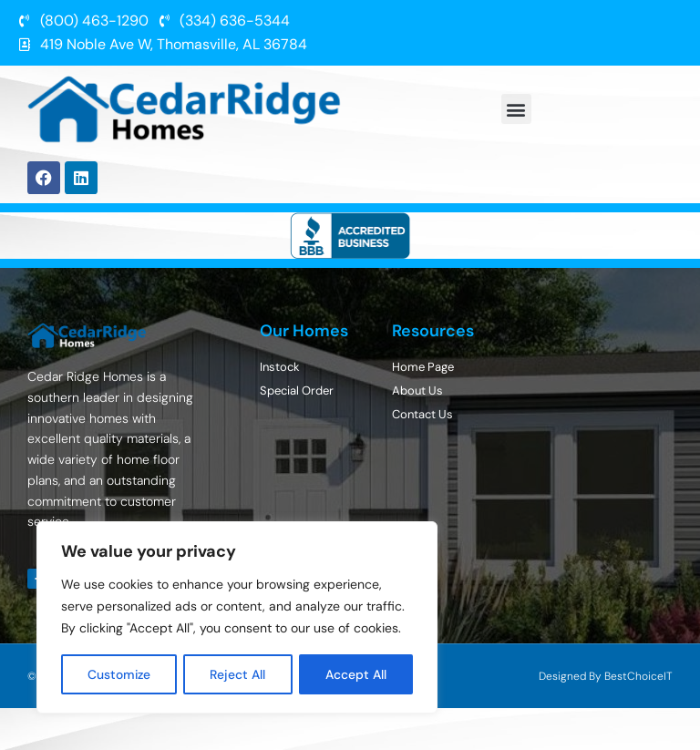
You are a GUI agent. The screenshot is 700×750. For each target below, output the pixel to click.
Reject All (239, 674)
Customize (120, 674)
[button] (516, 109)
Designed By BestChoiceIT (606, 676)
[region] (237, 618)
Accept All (357, 674)
